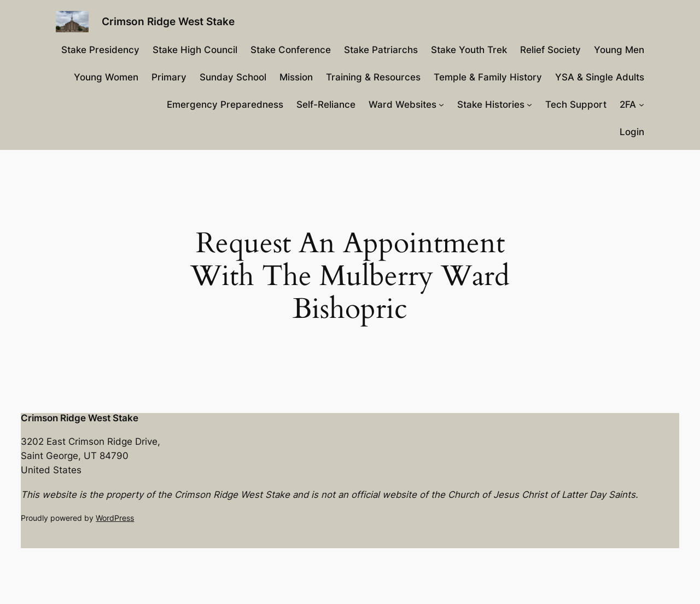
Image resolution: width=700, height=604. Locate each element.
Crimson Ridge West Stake (168, 21)
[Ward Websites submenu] (441, 104)
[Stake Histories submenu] (529, 104)
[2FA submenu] (641, 104)
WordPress (115, 518)
